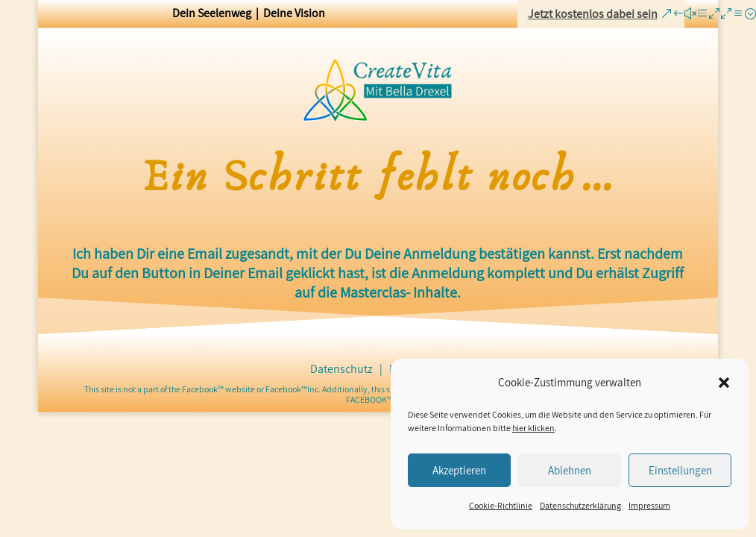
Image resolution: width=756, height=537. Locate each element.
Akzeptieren (459, 470)
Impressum (649, 505)
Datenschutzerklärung (580, 505)
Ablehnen (570, 470)
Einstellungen (680, 470)
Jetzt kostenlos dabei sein (593, 14)
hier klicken (533, 428)
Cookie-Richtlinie (501, 505)
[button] (724, 383)
